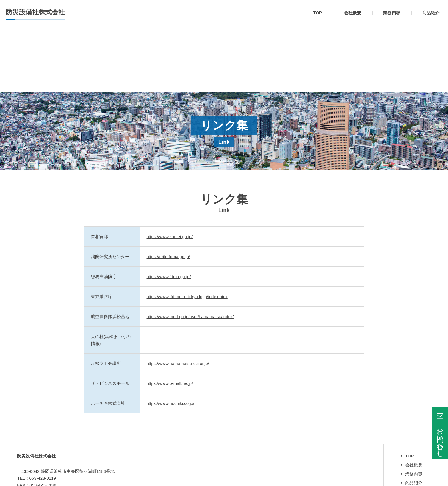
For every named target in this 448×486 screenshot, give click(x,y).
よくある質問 (418, 426)
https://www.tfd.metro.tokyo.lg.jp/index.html (187, 230)
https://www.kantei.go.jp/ (170, 170)
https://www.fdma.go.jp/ (169, 210)
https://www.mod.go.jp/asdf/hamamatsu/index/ (190, 250)
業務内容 (414, 408)
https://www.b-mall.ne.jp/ (170, 317)
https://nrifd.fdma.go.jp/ (168, 190)
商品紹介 (414, 416)
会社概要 (414, 398)
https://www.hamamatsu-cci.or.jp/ (178, 297)
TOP (410, 390)
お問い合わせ (418, 434)
